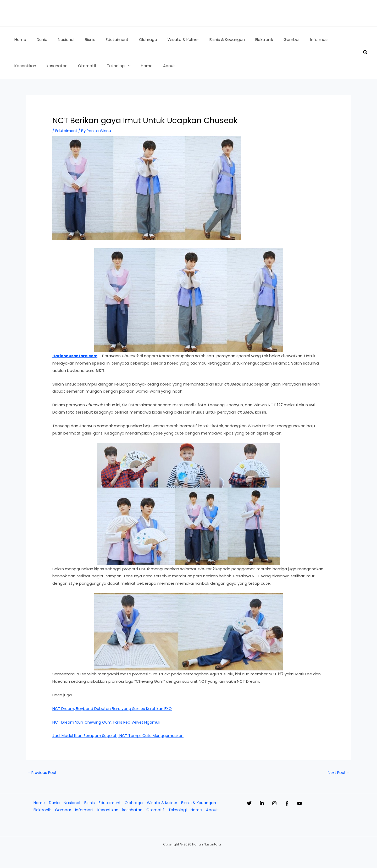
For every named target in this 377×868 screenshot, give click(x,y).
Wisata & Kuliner (162, 803)
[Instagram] (285, 804)
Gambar (63, 810)
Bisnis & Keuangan (200, 803)
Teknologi (179, 810)
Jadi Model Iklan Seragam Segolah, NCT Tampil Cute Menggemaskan (119, 736)
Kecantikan (107, 810)
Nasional (71, 803)
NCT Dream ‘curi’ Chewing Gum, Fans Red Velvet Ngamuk (107, 722)
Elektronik (42, 810)
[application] (89, 66)
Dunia (54, 803)
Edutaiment (67, 131)
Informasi (84, 810)
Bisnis (89, 803)
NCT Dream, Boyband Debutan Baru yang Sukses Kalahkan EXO (113, 709)
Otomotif (156, 810)
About (214, 810)
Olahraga (134, 803)
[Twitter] (249, 804)
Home (39, 803)
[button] (365, 53)
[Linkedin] (267, 804)
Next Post (338, 773)
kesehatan (133, 810)
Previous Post (42, 773)
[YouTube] (320, 804)
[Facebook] (303, 804)
